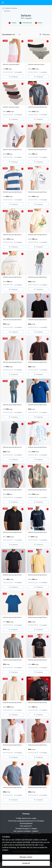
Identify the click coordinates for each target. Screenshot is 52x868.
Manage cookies (26, 857)
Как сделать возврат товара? (26, 831)
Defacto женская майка (11, 64)
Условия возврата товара (26, 829)
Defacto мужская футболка (37, 107)
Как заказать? (26, 826)
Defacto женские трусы (36, 64)
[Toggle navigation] (3, 3)
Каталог (7, 11)
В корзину (13, 77)
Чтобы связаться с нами (26, 818)
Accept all (26, 863)
